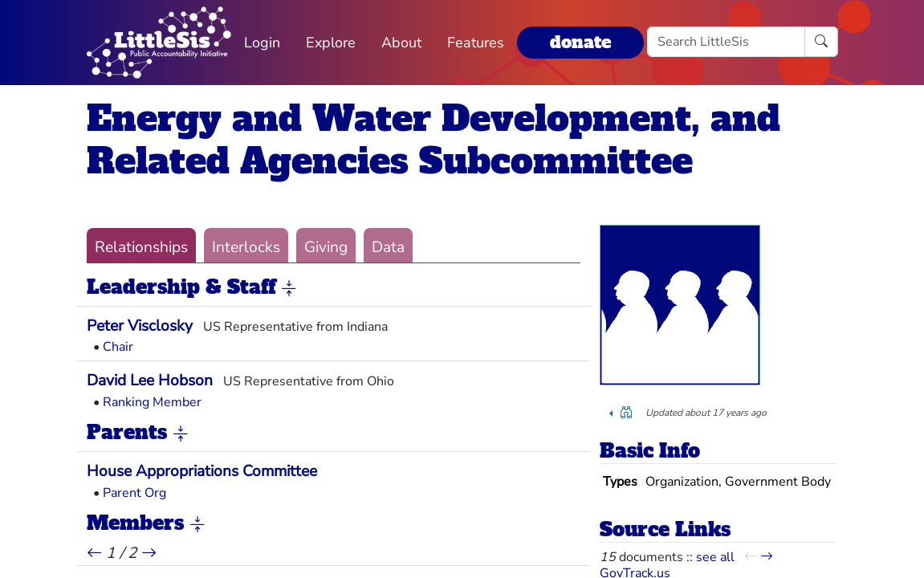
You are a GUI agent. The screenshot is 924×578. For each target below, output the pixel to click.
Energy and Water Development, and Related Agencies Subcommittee (434, 140)
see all (715, 557)
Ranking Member (152, 402)
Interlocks (246, 247)
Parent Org (134, 493)
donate (580, 42)
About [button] (401, 43)
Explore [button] (331, 43)
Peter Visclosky (140, 326)
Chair (118, 347)
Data (388, 247)
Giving (326, 247)
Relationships (141, 247)
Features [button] (476, 43)
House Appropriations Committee (202, 471)
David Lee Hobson (150, 381)
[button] (289, 288)
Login (262, 43)
